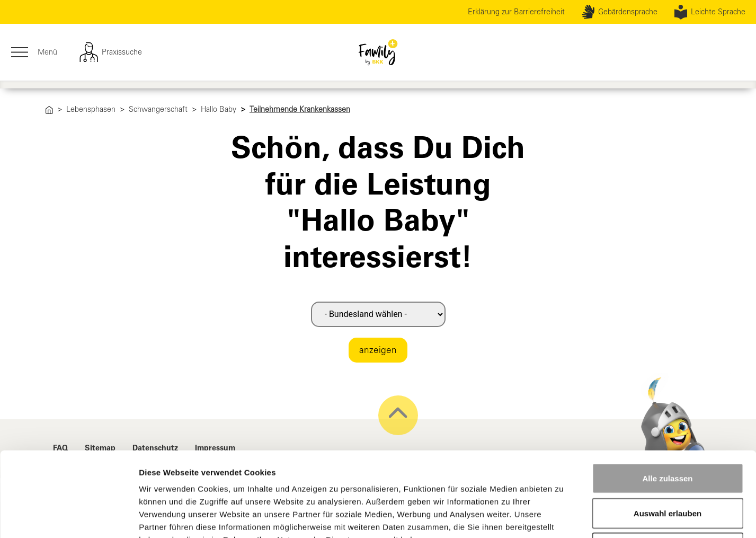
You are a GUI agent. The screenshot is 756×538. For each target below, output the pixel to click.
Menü (34, 53)
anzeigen (378, 350)
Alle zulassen (667, 399)
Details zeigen (563, 517)
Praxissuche (110, 52)
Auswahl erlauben (668, 434)
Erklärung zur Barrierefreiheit (516, 12)
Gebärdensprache (620, 12)
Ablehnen (668, 468)
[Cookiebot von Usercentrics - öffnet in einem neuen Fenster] (69, 517)
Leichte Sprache (710, 12)
